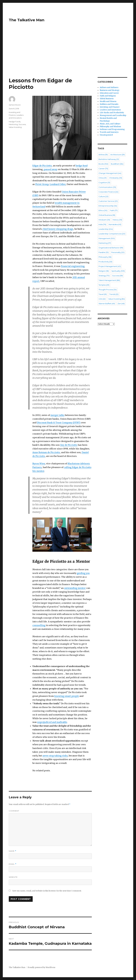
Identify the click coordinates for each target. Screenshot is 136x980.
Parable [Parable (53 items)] (104, 252)
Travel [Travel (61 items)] (103, 294)
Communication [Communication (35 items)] (107, 187)
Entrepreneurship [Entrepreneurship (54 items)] (108, 206)
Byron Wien (39, 464)
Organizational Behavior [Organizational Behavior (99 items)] (111, 248)
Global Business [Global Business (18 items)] (107, 215)
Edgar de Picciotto (42, 166)
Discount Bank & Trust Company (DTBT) (59, 423)
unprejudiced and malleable (52, 722)
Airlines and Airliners (109, 87)
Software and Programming (112, 129)
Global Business (107, 99)
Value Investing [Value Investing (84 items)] (117, 299)
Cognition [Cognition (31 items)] (104, 182)
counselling (39, 625)
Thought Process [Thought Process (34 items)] (108, 290)
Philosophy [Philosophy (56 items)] (105, 257)
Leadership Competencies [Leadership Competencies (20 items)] (112, 234)
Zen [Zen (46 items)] (121, 304)
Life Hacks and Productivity (112, 113)
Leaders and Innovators (110, 110)
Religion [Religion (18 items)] (104, 271)
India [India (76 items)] (102, 224)
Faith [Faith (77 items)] (114, 210)
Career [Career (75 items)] (103, 169)
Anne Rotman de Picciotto (46, 452)
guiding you (83, 573)
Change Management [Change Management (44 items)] (110, 173)
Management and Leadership (113, 115)
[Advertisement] (69, 57)
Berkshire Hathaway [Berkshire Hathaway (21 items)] (109, 159)
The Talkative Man (27, 20)
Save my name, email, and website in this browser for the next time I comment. (47, 891)
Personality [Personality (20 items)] (118, 252)
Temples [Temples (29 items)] (104, 285)
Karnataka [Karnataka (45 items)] (115, 224)
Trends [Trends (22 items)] (114, 294)
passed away (50, 169)
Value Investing (15, 127)
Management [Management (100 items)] (107, 238)
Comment (14, 811)
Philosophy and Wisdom (110, 127)
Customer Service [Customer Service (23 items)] (108, 201)
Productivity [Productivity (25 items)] (105, 262)
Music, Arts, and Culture (110, 124)
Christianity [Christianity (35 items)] (116, 178)
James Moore (15, 105)
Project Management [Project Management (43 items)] (110, 266)
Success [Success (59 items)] (118, 276)
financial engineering (73, 266)
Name (12, 851)
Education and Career (109, 93)
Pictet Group (42, 184)
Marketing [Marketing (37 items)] (105, 243)
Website (13, 877)
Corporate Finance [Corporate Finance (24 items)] (108, 192)
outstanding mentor (75, 588)
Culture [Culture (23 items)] (103, 196)
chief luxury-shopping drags (58, 229)
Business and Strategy (110, 90)
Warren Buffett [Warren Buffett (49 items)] (107, 304)
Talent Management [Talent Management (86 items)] (109, 280)
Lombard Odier (58, 184)
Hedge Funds (15, 122)
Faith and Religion (108, 96)
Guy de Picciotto (69, 445)
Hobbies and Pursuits (109, 104)
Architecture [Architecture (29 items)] (118, 155)
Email (13, 864)
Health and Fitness (108, 101)
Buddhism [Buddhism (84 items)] (117, 164)
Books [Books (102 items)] (103, 164)
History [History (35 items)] (117, 220)
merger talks (57, 415)
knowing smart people (67, 696)
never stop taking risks (55, 756)
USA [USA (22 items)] (102, 299)
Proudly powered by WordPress (41, 967)
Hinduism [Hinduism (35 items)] (104, 220)
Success (22, 124)
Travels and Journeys (109, 132)
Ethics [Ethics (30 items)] (103, 210)
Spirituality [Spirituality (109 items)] (118, 271)
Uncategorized (106, 135)
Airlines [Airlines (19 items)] (103, 155)
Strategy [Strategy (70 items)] (104, 276)
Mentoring (13, 124)
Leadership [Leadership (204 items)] (106, 229)
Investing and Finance (110, 107)
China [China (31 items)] (103, 178)
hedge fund (82, 166)
